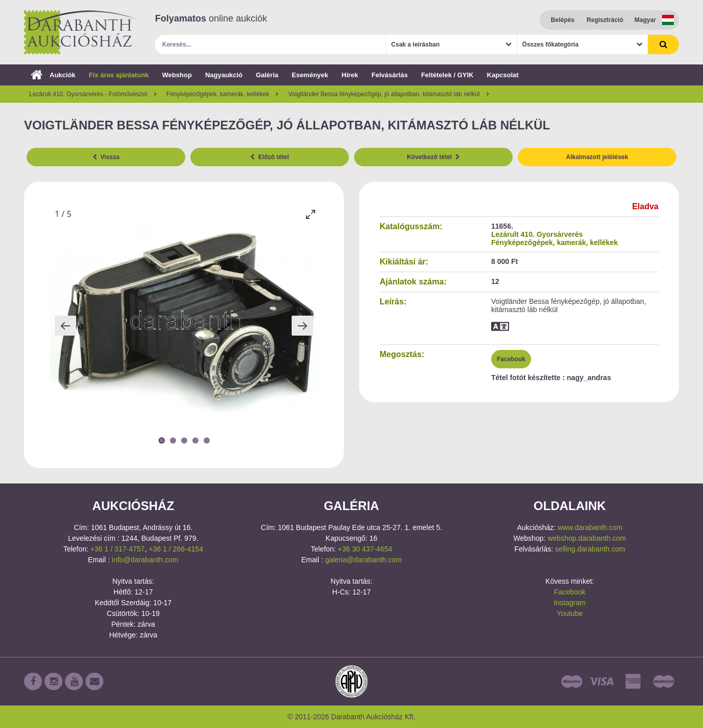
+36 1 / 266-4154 (176, 549)
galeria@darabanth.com (363, 560)
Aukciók (53, 75)
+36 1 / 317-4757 (118, 549)
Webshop (177, 75)
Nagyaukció (224, 75)
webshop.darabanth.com (587, 538)
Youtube (570, 613)
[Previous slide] (65, 326)
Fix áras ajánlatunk (119, 75)
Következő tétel (433, 157)
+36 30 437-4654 (365, 549)
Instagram (569, 603)
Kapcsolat (503, 75)
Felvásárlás (390, 75)
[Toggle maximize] (311, 214)
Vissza (106, 157)
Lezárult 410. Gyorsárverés (537, 234)
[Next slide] (302, 326)
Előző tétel (270, 157)
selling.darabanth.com (590, 549)
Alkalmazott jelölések (597, 157)
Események (310, 75)
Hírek (350, 75)
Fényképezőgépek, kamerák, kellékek (554, 242)
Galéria (267, 75)
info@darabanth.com (145, 560)
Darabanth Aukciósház (80, 32)
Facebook (511, 359)
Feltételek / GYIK (447, 75)
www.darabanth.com (590, 527)
